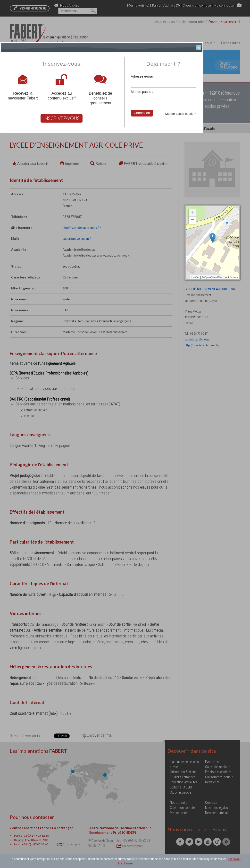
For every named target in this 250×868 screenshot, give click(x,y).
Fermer (129, 863)
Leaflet (196, 277)
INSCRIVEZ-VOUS (62, 118)
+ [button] (192, 213)
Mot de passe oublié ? (181, 114)
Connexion (142, 113)
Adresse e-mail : (143, 76)
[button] (199, 47)
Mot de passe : (142, 92)
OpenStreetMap (214, 277)
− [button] (192, 220)
